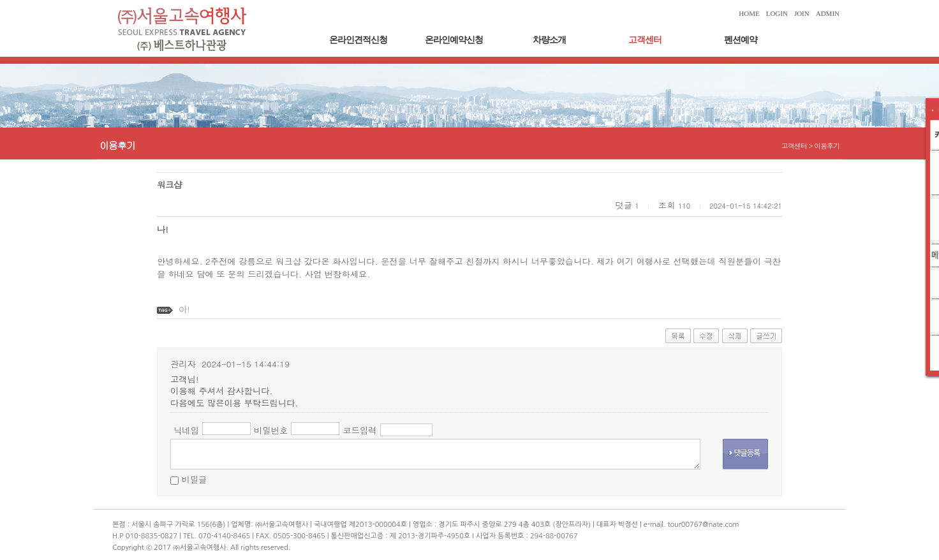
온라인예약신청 (454, 40)
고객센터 (645, 40)
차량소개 (549, 40)
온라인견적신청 (358, 40)
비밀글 (194, 479)
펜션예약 (741, 40)
